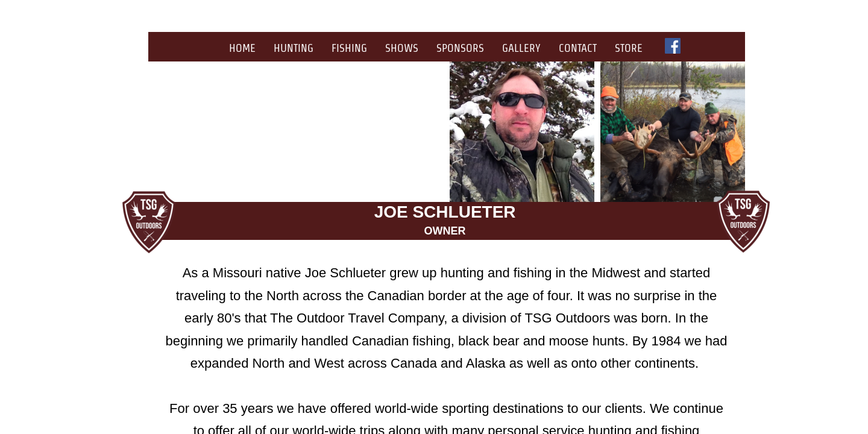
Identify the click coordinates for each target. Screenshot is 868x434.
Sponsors (460, 48)
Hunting (294, 48)
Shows (402, 48)
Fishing (349, 48)
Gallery (521, 48)
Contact (578, 48)
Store (629, 48)
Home (242, 48)
